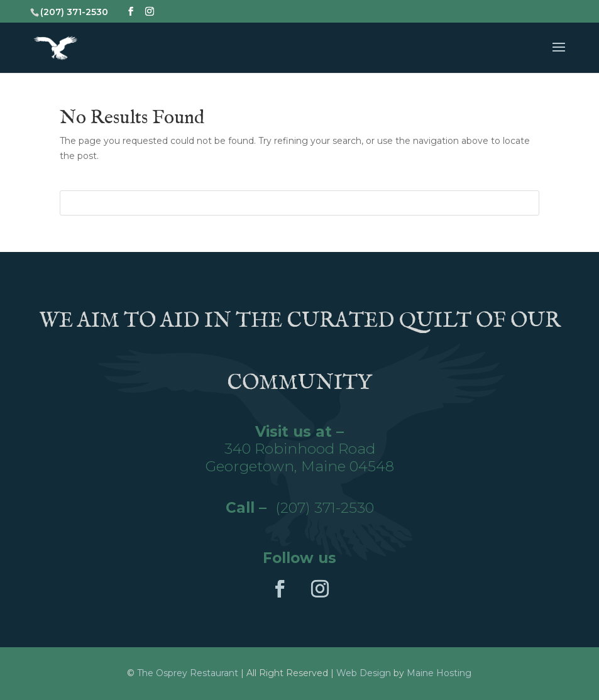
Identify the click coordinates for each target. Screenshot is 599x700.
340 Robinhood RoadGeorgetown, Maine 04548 (300, 457)
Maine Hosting (439, 673)
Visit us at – (299, 432)
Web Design (364, 673)
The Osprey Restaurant (189, 673)
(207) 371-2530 (325, 508)
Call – (250, 508)
